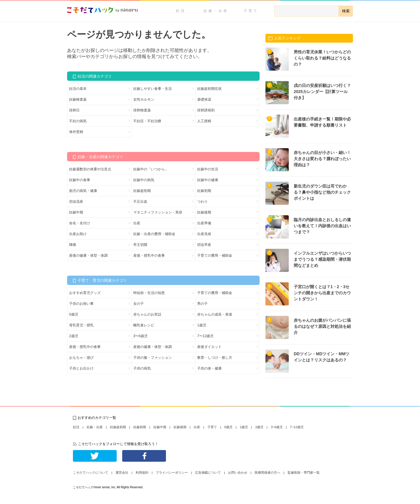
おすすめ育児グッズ (85, 293)
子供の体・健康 (209, 368)
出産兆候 (204, 234)
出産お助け (78, 234)
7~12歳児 (297, 427)
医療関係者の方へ (267, 473)
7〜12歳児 (205, 336)
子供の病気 (142, 368)
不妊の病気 (78, 121)
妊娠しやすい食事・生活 (153, 89)
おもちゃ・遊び (81, 358)
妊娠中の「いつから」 (151, 169)
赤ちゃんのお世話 (147, 314)
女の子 (139, 304)
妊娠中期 (76, 212)
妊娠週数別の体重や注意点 (90, 169)
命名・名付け (80, 223)
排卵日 (74, 110)
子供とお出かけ (81, 368)
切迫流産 (76, 202)
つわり (202, 202)
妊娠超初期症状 (209, 89)
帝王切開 (140, 245)
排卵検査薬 (142, 110)
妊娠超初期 (142, 191)
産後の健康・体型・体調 (88, 256)
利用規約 (142, 473)
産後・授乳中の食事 (149, 256)
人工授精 (204, 121)
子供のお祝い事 (81, 304)
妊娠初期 (204, 191)
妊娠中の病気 (144, 180)
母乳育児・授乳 (81, 325)
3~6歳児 (277, 427)
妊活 (181, 11)
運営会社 (122, 473)
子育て (251, 11)
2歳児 (74, 336)
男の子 (202, 304)
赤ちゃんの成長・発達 (215, 314)
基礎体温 (204, 99)
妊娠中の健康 (208, 180)
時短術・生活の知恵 (149, 293)
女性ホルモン (144, 99)
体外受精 (76, 132)
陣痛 (73, 245)
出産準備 (204, 223)
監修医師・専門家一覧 (304, 473)
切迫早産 (204, 245)
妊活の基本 (78, 89)
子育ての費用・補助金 (215, 256)
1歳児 (202, 325)
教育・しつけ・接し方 (215, 358)
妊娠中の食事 (80, 180)
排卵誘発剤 (206, 110)
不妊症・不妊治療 (147, 121)
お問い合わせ (238, 473)
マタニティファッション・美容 (158, 212)
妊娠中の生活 (208, 169)
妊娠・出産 (216, 11)
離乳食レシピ (144, 325)
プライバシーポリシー (172, 473)
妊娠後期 (204, 212)
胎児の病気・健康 (83, 191)
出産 (137, 223)
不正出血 (140, 202)
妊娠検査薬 (78, 99)
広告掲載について (208, 473)
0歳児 (74, 314)
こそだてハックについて (91, 473)
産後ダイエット (209, 347)
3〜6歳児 (140, 336)
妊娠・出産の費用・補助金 (154, 234)
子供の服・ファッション (153, 358)
